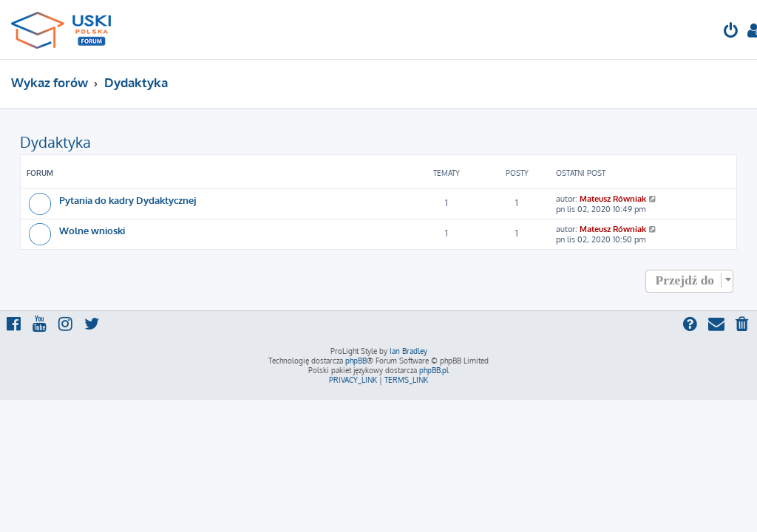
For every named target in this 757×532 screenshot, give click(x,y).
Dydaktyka (55, 142)
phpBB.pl (434, 370)
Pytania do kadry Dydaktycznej (128, 200)
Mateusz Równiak (613, 199)
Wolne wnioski (92, 230)
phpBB (356, 361)
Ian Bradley (408, 351)
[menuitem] (731, 32)
